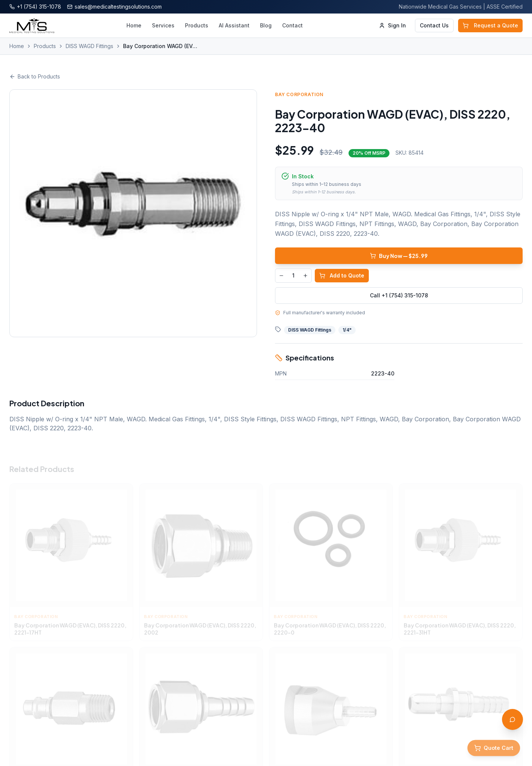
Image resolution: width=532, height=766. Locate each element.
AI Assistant (234, 25)
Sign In (392, 25)
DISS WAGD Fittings (89, 46)
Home (134, 25)
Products (197, 25)
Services (163, 25)
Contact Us (434, 25)
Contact (292, 25)
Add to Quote (342, 275)
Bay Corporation (299, 94)
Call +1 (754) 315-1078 (399, 295)
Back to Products (35, 76)
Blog (266, 25)
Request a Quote (490, 25)
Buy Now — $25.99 (399, 256)
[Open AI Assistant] (512, 719)
